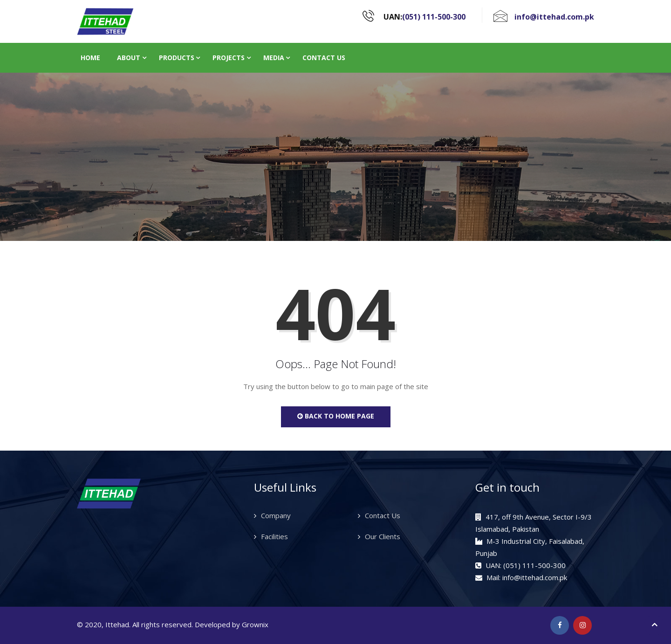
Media (274, 58)
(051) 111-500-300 (434, 17)
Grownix (255, 624)
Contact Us (324, 58)
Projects (229, 58)
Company (276, 515)
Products (177, 58)
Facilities (274, 536)
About (129, 58)
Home (90, 58)
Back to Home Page (336, 416)
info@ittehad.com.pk (554, 17)
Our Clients (383, 536)
